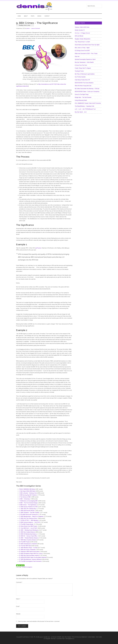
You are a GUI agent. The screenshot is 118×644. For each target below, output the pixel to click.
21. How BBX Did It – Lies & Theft (28, 528)
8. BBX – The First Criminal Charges (28, 503)
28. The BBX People (24, 542)
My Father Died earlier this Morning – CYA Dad (87, 89)
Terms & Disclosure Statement (79, 637)
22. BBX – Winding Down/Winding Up (29, 530)
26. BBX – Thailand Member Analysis (29, 538)
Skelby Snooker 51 (80, 30)
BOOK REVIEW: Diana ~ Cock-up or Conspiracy (87, 92)
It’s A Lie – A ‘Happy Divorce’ (82, 33)
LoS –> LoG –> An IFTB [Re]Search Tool (85, 109)
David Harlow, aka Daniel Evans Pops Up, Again (87, 45)
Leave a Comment (36, 28)
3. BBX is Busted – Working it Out (28, 493)
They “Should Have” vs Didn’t (82, 42)
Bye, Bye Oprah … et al (81, 112)
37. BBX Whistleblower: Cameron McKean (30, 559)
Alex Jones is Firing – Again (82, 48)
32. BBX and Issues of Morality (27, 550)
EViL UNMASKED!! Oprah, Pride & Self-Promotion (88, 103)
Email (18, 606)
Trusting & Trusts (79, 71)
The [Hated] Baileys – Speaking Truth (84, 106)
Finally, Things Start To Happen (83, 68)
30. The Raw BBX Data (25, 546)
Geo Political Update (80, 77)
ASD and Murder (79, 36)
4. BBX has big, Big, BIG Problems (28, 495)
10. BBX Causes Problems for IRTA (28, 507)
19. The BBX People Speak (26, 524)
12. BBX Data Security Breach (27, 511)
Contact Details (91, 637)
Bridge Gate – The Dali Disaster (83, 97)
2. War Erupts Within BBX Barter (27, 491)
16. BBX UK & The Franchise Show (28, 518)
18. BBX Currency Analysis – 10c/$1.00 (29, 522)
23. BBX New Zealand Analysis (27, 532)
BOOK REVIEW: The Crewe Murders (84, 83)
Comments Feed (60, 639)
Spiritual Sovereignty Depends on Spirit (85, 59)
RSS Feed (53, 639)
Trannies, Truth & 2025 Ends (82, 27)
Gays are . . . (78, 56)
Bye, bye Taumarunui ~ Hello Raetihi (84, 62)
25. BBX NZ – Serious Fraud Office (28, 536)
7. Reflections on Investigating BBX (28, 501)
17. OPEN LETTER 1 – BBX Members (29, 520)
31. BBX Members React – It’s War (28, 548)
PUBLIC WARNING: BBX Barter (27, 489)
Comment (19, 582)
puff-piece (38, 248)
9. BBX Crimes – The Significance (28, 505)
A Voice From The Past (81, 65)
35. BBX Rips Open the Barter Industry (29, 555)
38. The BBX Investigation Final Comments (30, 561)
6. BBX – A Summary (24, 499)
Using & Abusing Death (81, 100)
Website (18, 614)
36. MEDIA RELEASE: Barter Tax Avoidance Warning (33, 557)
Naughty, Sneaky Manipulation (83, 39)
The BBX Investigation (27, 567)
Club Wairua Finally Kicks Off (82, 80)
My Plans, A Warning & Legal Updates (85, 74)
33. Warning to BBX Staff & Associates (29, 552)
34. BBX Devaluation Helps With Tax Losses (31, 554)
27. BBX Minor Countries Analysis (28, 540)
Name (18, 599)
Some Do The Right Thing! (82, 94)
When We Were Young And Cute (83, 86)
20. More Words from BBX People (28, 526)
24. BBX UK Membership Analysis (28, 534)
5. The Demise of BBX (25, 497)
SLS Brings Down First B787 (82, 51)
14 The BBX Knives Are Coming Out (28, 515)
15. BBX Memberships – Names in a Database (31, 516)
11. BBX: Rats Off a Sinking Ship (28, 509)
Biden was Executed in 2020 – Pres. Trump (86, 54)
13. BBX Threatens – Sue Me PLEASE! (29, 513)
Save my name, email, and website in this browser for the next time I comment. (39, 621)
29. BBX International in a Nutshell (28, 544)
